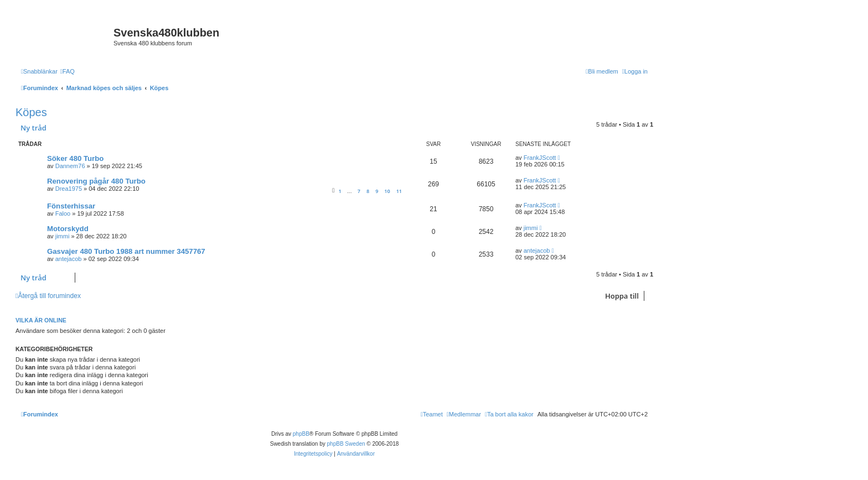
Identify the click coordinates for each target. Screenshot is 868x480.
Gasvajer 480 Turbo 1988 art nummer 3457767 (126, 251)
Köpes (31, 112)
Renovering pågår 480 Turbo (96, 181)
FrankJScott (540, 158)
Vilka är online (41, 320)
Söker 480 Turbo (75, 158)
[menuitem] (68, 71)
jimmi (63, 236)
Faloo (63, 213)
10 (387, 191)
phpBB (301, 434)
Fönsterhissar (71, 206)
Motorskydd (68, 229)
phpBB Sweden (346, 444)
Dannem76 (70, 166)
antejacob (69, 259)
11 (399, 191)
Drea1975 (69, 189)
